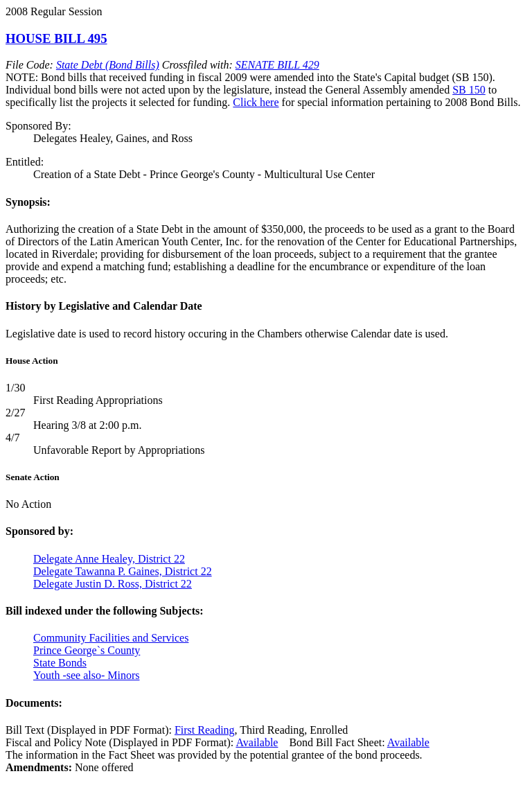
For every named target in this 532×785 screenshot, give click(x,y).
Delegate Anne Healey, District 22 (109, 559)
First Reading (205, 730)
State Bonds (60, 663)
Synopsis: (28, 202)
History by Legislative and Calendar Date (104, 306)
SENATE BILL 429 (277, 65)
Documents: (34, 703)
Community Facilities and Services (111, 638)
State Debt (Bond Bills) (108, 65)
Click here (256, 102)
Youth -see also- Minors (86, 675)
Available (257, 742)
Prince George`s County (87, 650)
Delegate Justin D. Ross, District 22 (113, 584)
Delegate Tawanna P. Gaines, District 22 (123, 571)
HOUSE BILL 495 (56, 38)
